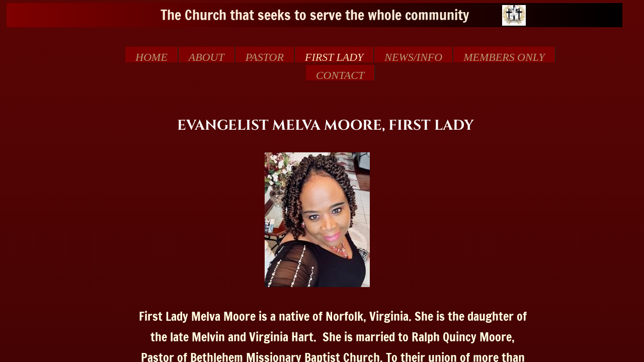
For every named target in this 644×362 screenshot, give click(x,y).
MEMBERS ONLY (504, 57)
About (207, 57)
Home (151, 57)
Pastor (265, 57)
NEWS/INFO (413, 57)
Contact (340, 75)
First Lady (334, 57)
